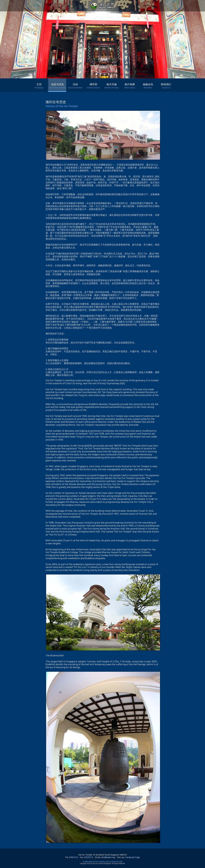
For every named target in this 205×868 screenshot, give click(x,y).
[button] (96, 74)
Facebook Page (133, 857)
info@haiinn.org (108, 857)
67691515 (73, 857)
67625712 (89, 857)
